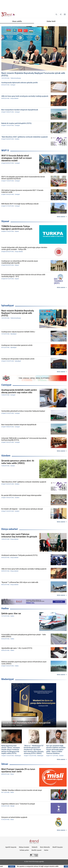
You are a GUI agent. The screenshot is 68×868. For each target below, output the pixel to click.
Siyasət (5, 221)
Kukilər (46, 850)
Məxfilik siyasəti (36, 850)
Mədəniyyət (8, 679)
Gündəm (6, 456)
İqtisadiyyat (8, 306)
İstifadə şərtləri (24, 850)
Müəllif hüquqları (58, 847)
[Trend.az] (8, 14)
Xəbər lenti (51, 21)
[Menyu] (65, 14)
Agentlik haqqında (11, 847)
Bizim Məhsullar (45, 847)
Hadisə (5, 608)
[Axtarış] (56, 14)
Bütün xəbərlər (61, 217)
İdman (5, 764)
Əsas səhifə (17, 21)
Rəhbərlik (35, 847)
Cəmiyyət (6, 385)
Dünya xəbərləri (10, 529)
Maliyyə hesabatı (24, 847)
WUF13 (5, 150)
